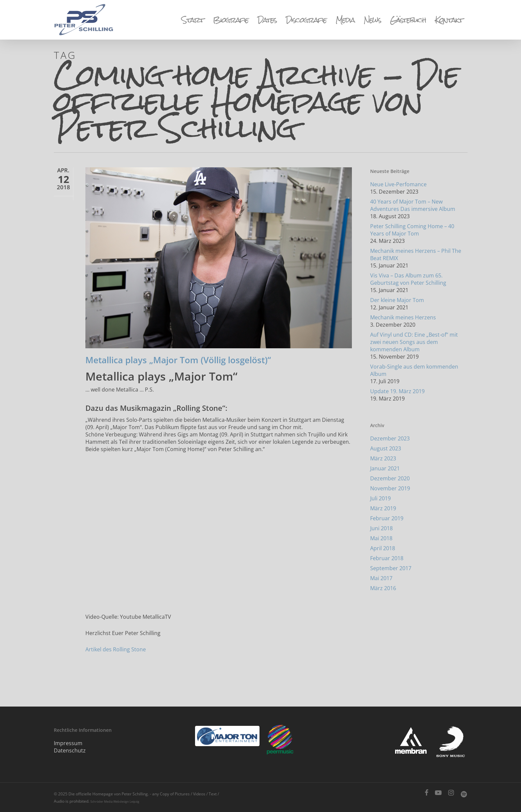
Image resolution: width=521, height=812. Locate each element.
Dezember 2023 (390, 438)
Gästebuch (408, 20)
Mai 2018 (381, 538)
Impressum (68, 743)
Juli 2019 (380, 498)
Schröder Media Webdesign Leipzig (115, 802)
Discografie (306, 20)
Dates (267, 20)
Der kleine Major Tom (397, 300)
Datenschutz (70, 750)
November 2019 (390, 488)
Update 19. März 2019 (397, 391)
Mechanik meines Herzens (403, 317)
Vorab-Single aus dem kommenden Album (414, 370)
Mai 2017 (381, 578)
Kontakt (449, 20)
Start (193, 20)
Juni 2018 (381, 528)
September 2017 (391, 568)
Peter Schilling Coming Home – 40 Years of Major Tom (412, 230)
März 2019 (383, 508)
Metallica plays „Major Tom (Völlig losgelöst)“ (178, 360)
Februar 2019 (387, 518)
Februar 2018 (387, 558)
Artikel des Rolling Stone (116, 649)
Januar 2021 (385, 468)
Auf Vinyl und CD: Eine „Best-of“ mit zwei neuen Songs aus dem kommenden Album (414, 342)
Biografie (231, 20)
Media (345, 20)
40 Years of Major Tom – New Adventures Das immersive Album (413, 205)
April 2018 (383, 548)
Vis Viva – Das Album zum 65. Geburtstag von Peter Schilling (408, 279)
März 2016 (383, 588)
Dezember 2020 (390, 478)
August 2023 (386, 448)
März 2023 (383, 458)
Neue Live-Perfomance (398, 184)
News (372, 20)
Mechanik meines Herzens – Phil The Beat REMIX (416, 254)
